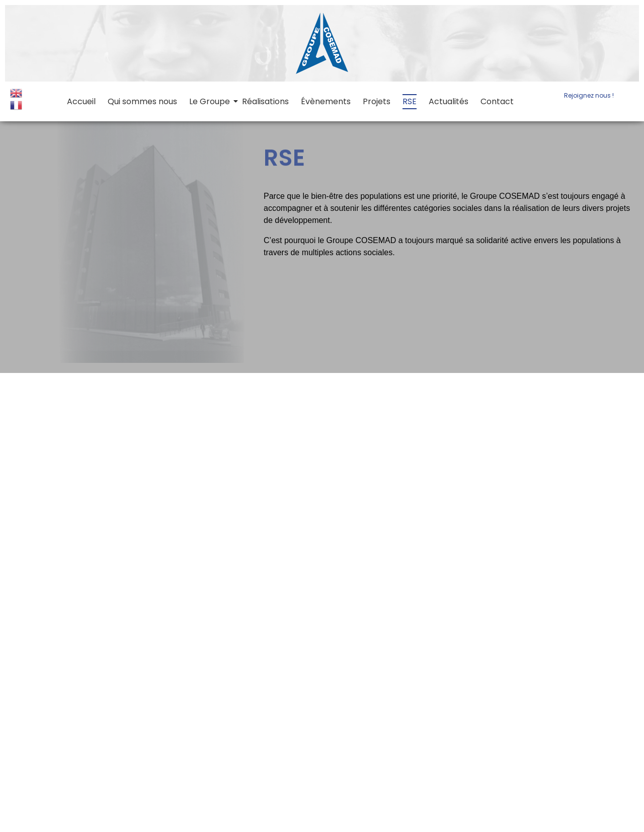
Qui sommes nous (142, 101)
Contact (497, 101)
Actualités (449, 101)
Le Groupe (210, 101)
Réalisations (265, 101)
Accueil (81, 101)
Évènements (326, 101)
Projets (377, 101)
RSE (410, 101)
